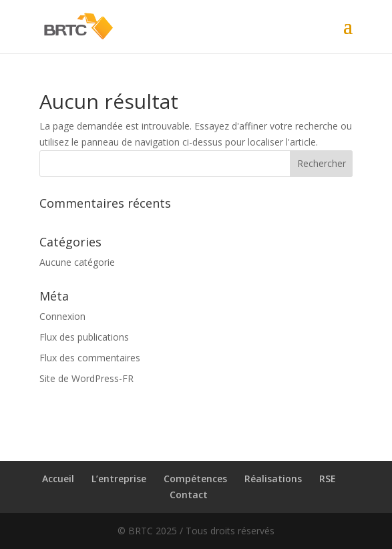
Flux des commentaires (90, 358)
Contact (189, 495)
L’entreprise (119, 479)
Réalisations (273, 479)
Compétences (195, 479)
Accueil (58, 479)
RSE (328, 479)
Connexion (62, 316)
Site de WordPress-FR (86, 378)
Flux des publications (84, 337)
